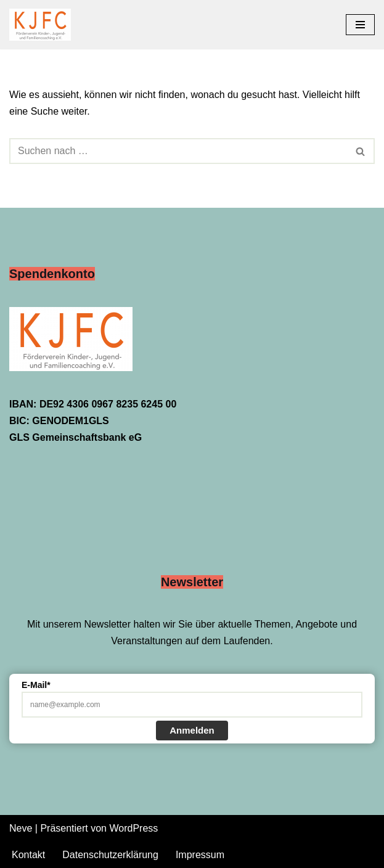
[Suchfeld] (178, 151)
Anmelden (192, 730)
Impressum (200, 855)
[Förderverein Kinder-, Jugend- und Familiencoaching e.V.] (43, 25)
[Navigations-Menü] (360, 25)
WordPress (133, 828)
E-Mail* (36, 685)
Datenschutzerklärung (110, 855)
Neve (21, 828)
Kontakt (28, 855)
